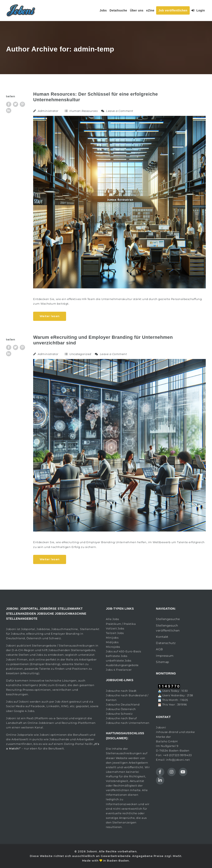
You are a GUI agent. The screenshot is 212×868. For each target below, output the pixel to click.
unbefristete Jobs (119, 660)
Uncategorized (80, 354)
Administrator (48, 111)
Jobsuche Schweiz (119, 714)
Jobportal (28, 629)
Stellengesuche (168, 619)
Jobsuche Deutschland (123, 704)
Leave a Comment (117, 111)
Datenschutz (166, 643)
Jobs (103, 10)
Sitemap (162, 662)
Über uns (137, 10)
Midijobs (112, 642)
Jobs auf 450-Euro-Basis (124, 651)
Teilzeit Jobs (115, 633)
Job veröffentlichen (173, 10)
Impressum (165, 656)
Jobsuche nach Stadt (121, 691)
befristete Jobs (117, 656)
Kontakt (162, 637)
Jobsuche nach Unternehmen (128, 723)
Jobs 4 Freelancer (119, 670)
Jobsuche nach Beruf (121, 718)
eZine (150, 10)
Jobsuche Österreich (121, 709)
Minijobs (112, 638)
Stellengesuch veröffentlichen (168, 628)
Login (198, 10)
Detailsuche (118, 10)
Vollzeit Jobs (115, 628)
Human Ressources (83, 111)
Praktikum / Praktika (121, 624)
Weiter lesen (50, 316)
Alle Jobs (112, 619)
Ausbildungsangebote (122, 665)
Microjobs (113, 647)
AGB (159, 649)
